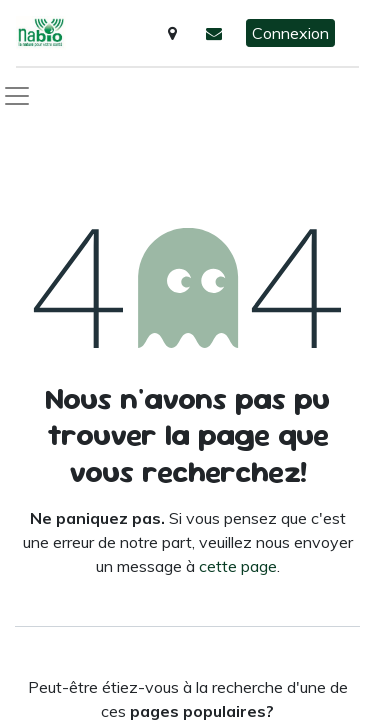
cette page (238, 566)
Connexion (290, 33)
